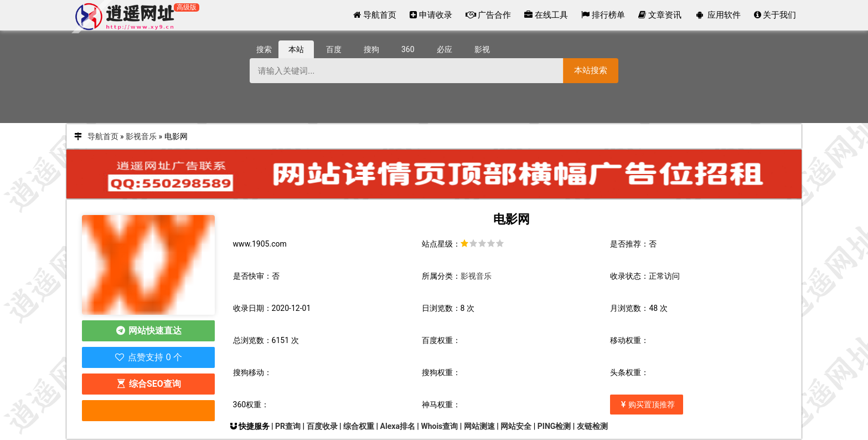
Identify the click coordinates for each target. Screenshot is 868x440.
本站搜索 (591, 70)
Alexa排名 (398, 426)
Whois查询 (439, 426)
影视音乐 (141, 136)
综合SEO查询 (148, 384)
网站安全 (516, 426)
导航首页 (103, 136)
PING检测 (554, 426)
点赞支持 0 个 (148, 357)
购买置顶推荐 (647, 405)
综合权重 (359, 426)
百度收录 (322, 426)
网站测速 (479, 426)
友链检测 (592, 426)
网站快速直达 (148, 331)
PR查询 (288, 426)
